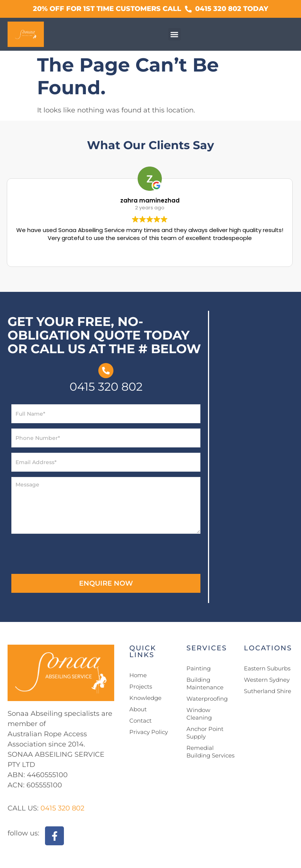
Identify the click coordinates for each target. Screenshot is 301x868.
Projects (141, 686)
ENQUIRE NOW (106, 583)
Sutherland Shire (268, 691)
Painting (199, 668)
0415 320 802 (106, 387)
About (138, 709)
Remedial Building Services (210, 752)
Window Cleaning (199, 714)
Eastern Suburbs (267, 668)
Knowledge (145, 698)
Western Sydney (267, 680)
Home (138, 675)
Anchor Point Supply (205, 733)
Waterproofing (207, 699)
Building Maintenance (205, 683)
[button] (175, 34)
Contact (140, 721)
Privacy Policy (149, 732)
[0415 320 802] (106, 371)
